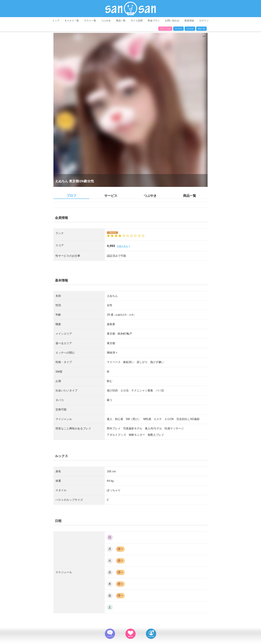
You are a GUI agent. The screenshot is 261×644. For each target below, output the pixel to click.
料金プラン (154, 21)
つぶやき (106, 21)
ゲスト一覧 (90, 21)
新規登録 (189, 21)
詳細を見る (123, 246)
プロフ (72, 196)
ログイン (204, 21)
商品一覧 (121, 21)
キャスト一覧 (72, 21)
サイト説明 (137, 21)
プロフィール (165, 29)
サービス (178, 29)
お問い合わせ (172, 21)
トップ (56, 21)
